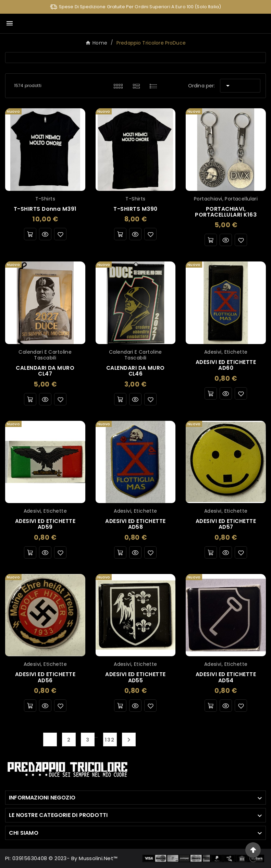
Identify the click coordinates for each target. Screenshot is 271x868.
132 (110, 740)
